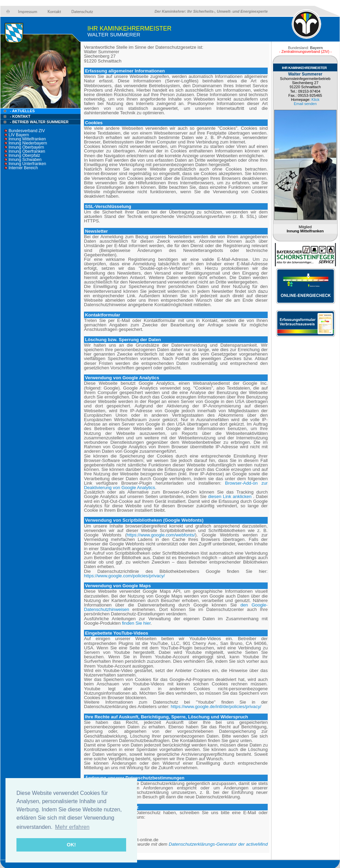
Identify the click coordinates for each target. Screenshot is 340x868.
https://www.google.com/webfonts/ (161, 535)
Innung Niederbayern (28, 143)
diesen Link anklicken (230, 496)
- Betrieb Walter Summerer (39, 122)
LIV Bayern (19, 135)
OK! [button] (71, 845)
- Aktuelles (22, 111)
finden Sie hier (136, 623)
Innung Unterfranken (27, 164)
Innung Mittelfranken (27, 139)
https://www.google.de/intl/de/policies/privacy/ (216, 707)
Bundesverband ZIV (27, 131)
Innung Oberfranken (27, 151)
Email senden (305, 104)
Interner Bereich (23, 168)
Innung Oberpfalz (24, 155)
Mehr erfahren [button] (72, 827)
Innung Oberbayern (26, 147)
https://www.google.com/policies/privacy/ (124, 576)
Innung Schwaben (25, 160)
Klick (315, 100)
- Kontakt (20, 116)
